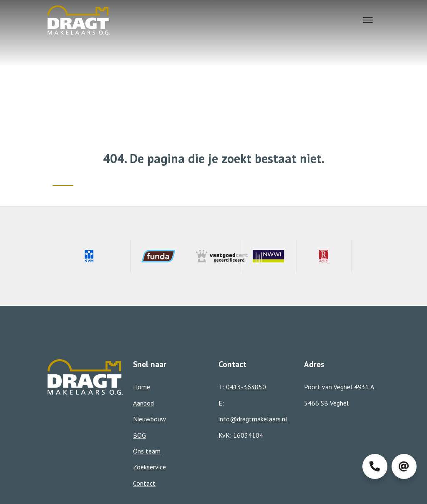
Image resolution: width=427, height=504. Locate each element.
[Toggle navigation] (368, 20)
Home (142, 387)
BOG (139, 435)
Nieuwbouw (149, 419)
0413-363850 (246, 387)
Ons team (147, 451)
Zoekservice (149, 467)
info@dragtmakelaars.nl (253, 419)
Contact (144, 483)
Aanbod (143, 403)
